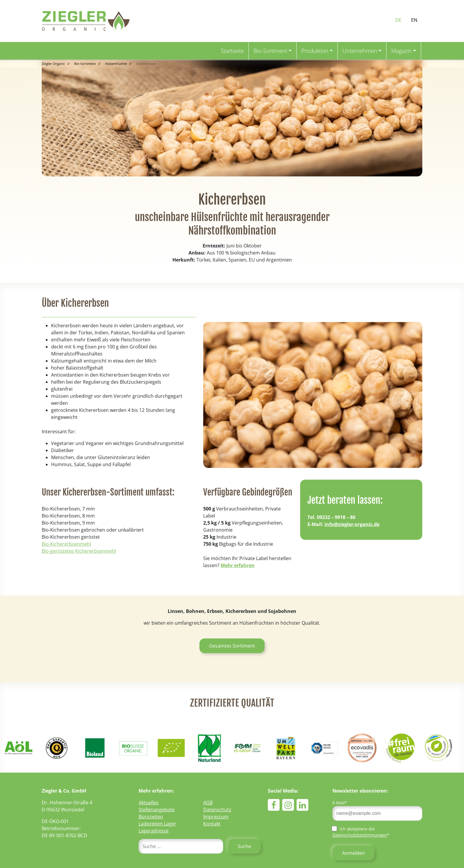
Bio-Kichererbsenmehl (66, 544)
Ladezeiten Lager (157, 824)
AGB (208, 803)
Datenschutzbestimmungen (360, 835)
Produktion (315, 51)
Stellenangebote (157, 810)
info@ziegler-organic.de (352, 524)
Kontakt (212, 824)
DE (398, 20)
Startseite (232, 51)
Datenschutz (217, 810)
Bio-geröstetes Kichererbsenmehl (79, 551)
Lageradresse (154, 831)
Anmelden (353, 853)
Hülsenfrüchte (116, 64)
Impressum (216, 817)
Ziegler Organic (53, 64)
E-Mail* (340, 803)
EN (414, 20)
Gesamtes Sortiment (232, 646)
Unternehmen (360, 51)
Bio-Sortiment (270, 51)
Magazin (401, 51)
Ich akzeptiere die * (361, 832)
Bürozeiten (151, 817)
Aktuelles (149, 803)
